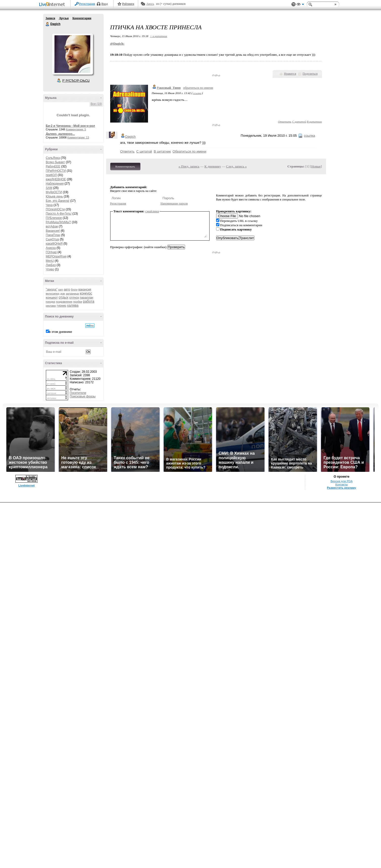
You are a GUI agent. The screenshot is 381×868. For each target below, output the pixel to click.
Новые (316, 166)
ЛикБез (51, 265)
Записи (50, 18)
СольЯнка (53, 158)
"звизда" (52, 290)
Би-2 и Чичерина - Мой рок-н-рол (70, 126)
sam (61, 290)
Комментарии (82, 18)
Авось (150, 4)
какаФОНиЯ (54, 244)
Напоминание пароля (174, 204)
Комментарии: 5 (76, 129)
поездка (51, 302)
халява (73, 305)
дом (63, 294)
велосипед (53, 294)
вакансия (85, 290)
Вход (105, 4)
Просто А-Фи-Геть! (59, 214)
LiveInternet (53, 5)
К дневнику (213, 166)
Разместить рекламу (342, 488)
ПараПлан (53, 235)
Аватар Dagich (72, 54)
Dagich (48, 24)
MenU (50, 261)
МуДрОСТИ (54, 192)
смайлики (152, 211)
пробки (78, 302)
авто (67, 290)
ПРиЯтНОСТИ (56, 171)
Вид (300, 5)
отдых (64, 297)
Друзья (64, 18)
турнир (61, 306)
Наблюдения (55, 184)
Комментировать (125, 166)
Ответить (285, 122)
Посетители (78, 393)
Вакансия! (53, 231)
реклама (51, 306)
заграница (72, 294)
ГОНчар (51, 252)
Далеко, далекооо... (60, 134)
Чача (49, 205)
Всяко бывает (55, 162)
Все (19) (96, 104)
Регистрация (87, 4)
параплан (86, 298)
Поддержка (294, 4)
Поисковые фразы (83, 396)
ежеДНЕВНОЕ (56, 179)
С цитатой (299, 122)
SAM (49, 188)
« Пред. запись (189, 166)
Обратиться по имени (189, 151)
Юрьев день (54, 196)
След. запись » (236, 166)
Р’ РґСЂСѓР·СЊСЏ (76, 81)
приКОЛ (51, 175)
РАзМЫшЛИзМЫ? (58, 222)
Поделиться (310, 74)
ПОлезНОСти (55, 209)
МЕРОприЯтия (56, 256)
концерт (52, 297)
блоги (74, 290)
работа (89, 301)
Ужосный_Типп (169, 88)
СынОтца (52, 239)
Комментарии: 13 (78, 137)
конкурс (86, 293)
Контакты (342, 484)
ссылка (197, 93)
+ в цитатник (159, 36)
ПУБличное (54, 218)
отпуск (74, 297)
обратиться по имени (198, 88)
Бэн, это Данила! (58, 201)
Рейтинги (128, 4)
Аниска (51, 248)
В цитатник (314, 122)
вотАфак (52, 226)
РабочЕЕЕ (53, 166)
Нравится (290, 74)
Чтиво (50, 269)
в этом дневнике (61, 332)
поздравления (64, 302)
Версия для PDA (342, 481)
